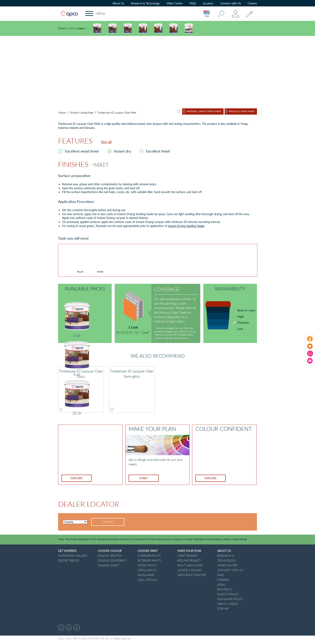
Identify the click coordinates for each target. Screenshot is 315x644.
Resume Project (189, 560)
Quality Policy (228, 594)
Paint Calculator (190, 565)
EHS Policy (225, 589)
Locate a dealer (189, 570)
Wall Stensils (148, 580)
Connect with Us (231, 3)
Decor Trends (69, 560)
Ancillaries (146, 575)
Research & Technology (145, 3)
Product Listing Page (82, 113)
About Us (118, 3)
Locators (208, 3)
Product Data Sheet (242, 111)
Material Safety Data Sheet (204, 111)
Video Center (175, 3)
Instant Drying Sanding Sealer (186, 226)
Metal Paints (147, 570)
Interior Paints (149, 556)
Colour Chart (108, 565)
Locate (108, 522)
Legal (221, 584)
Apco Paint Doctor (192, 575)
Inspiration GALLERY (73, 556)
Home (62, 113)
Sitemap (223, 609)
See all (106, 142)
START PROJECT (188, 556)
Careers (252, 3)
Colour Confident (112, 560)
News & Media (228, 604)
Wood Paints (147, 565)
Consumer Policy (230, 599)
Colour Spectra (110, 556)
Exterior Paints (149, 560)
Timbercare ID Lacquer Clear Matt (117, 113)
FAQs (193, 3)
